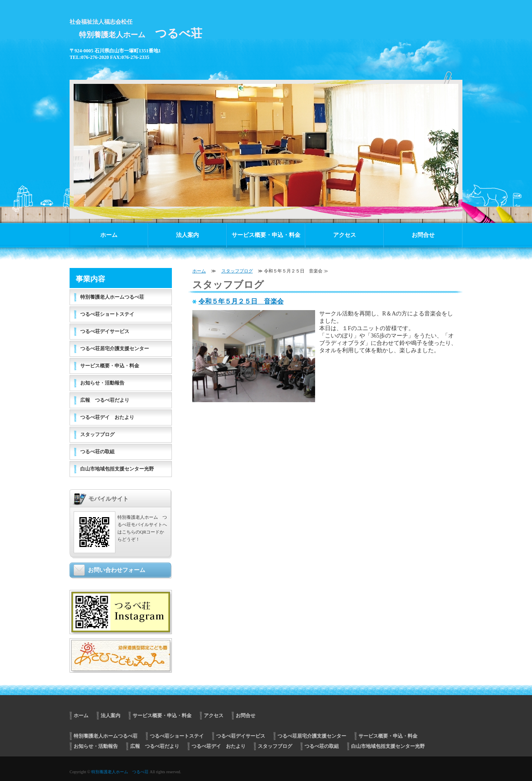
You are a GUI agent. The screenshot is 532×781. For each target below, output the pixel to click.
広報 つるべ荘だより (105, 400)
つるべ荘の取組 (97, 452)
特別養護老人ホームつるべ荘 (112, 297)
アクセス (345, 235)
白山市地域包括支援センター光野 (117, 469)
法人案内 (187, 235)
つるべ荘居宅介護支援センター (115, 349)
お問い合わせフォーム (117, 570)
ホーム (109, 235)
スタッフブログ (237, 271)
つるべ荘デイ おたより (107, 417)
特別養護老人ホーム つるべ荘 (120, 772)
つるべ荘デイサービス (105, 331)
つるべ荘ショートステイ (107, 314)
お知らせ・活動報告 (102, 383)
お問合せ (423, 235)
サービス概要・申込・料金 (266, 235)
